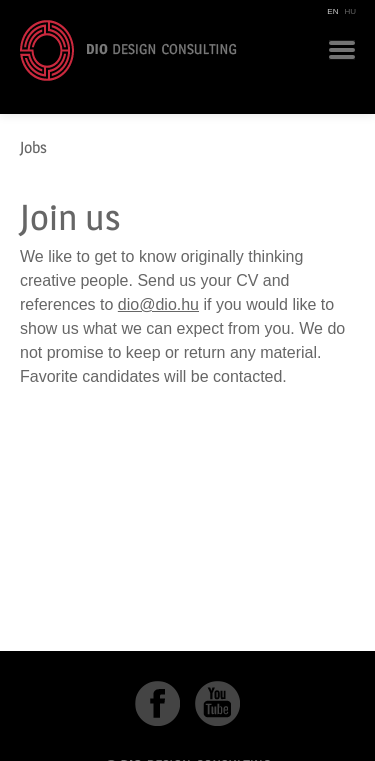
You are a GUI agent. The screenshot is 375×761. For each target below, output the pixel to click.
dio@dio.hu (158, 304)
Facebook (157, 703)
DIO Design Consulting (128, 50)
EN (332, 11)
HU (350, 11)
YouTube (217, 703)
